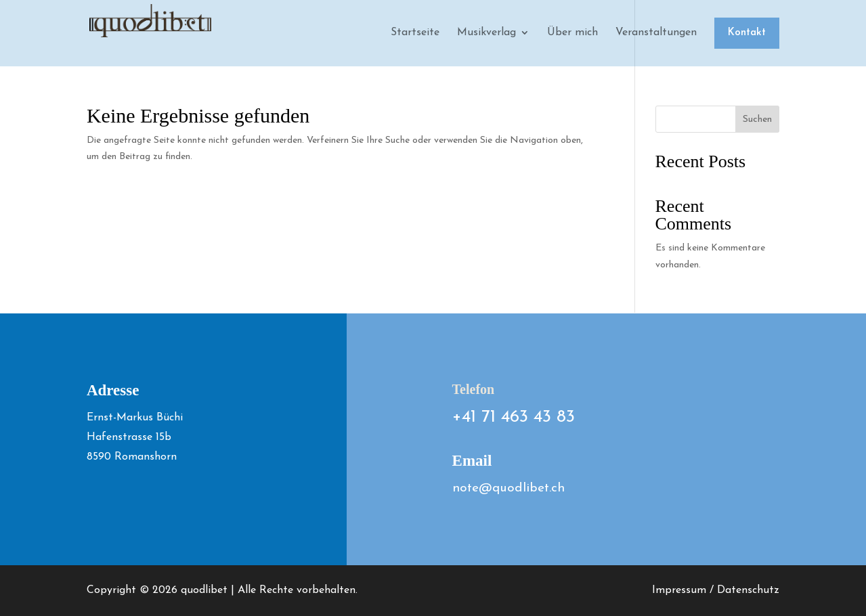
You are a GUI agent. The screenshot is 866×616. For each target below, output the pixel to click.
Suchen (757, 119)
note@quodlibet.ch (508, 488)
